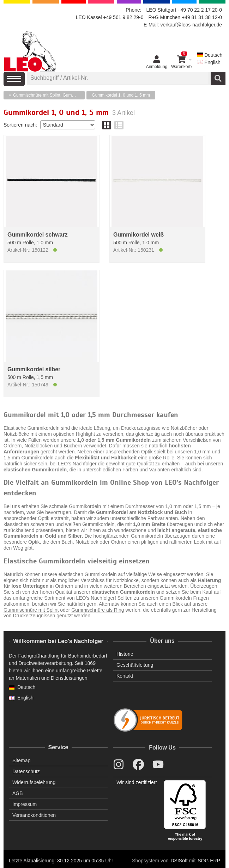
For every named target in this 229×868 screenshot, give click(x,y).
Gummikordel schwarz (38, 235)
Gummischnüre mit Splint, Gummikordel (49, 95)
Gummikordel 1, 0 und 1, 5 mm (121, 95)
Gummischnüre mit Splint (31, 610)
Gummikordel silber (34, 369)
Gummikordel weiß (138, 235)
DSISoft (179, 861)
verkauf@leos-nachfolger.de (191, 25)
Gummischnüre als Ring (98, 610)
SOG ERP (209, 861)
